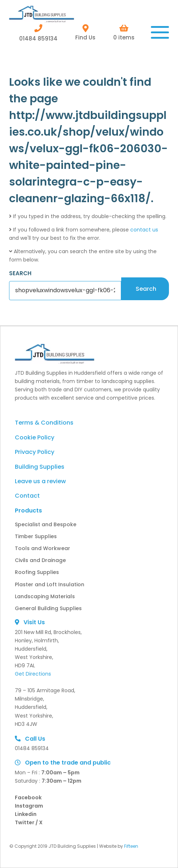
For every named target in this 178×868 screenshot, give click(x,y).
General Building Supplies (48, 608)
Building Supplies (40, 467)
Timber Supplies (36, 536)
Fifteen (131, 846)
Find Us (85, 33)
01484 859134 (38, 33)
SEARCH (20, 273)
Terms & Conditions (44, 423)
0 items (124, 33)
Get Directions (33, 674)
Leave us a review (40, 481)
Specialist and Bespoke (46, 524)
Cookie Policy (35, 437)
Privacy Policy (35, 452)
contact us (144, 230)
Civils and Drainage (40, 560)
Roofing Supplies (37, 572)
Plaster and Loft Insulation (50, 584)
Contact (27, 496)
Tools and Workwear (43, 548)
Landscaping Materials (45, 596)
